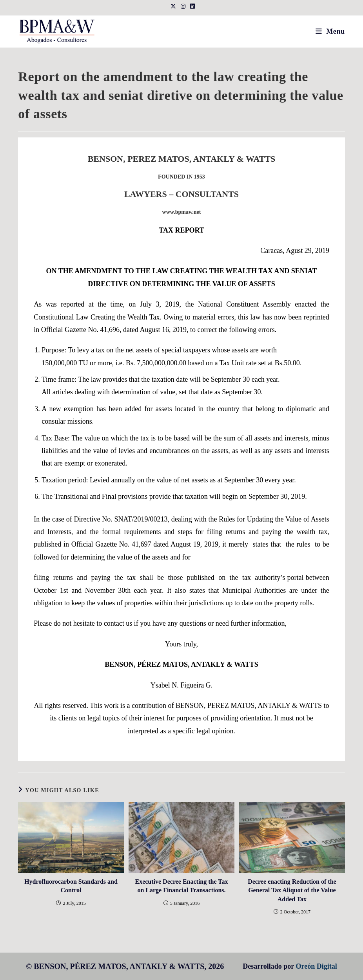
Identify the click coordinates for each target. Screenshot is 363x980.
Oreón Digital (317, 966)
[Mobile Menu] (330, 31)
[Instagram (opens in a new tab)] (183, 7)
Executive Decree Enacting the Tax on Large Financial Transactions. (181, 886)
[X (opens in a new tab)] (173, 7)
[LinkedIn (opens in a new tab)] (191, 7)
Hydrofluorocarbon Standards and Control (71, 886)
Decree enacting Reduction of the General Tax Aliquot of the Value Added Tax (292, 890)
